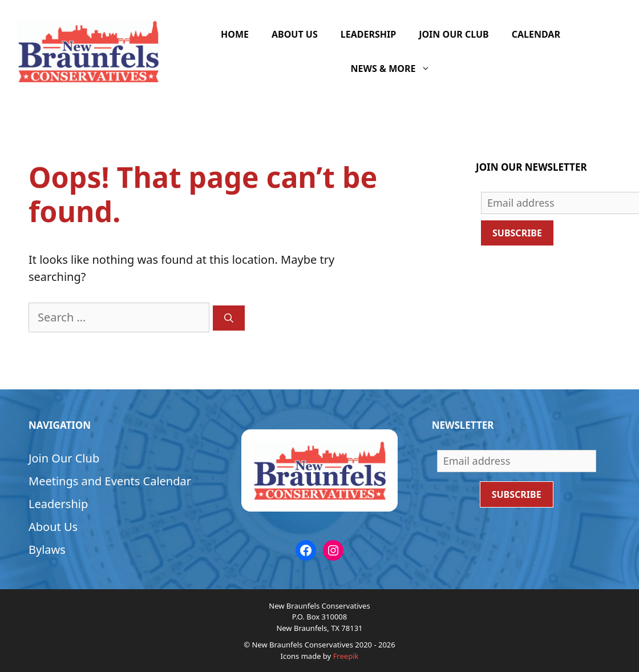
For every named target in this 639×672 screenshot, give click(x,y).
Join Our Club (454, 34)
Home (235, 34)
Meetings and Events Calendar (110, 481)
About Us (295, 34)
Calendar (536, 34)
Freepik (346, 656)
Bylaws (47, 550)
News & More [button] (397, 69)
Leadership (368, 34)
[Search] (229, 318)
